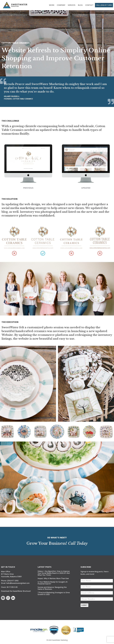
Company (61, 5)
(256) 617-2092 (13, 581)
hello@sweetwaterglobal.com (18, 583)
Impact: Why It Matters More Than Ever (53, 578)
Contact (89, 5)
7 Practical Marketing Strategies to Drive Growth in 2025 (54, 593)
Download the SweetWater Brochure (16, 591)
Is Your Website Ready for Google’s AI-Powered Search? (53, 583)
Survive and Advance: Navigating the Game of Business (52, 588)
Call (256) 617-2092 (104, 5)
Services (72, 5)
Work (52, 5)
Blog (80, 5)
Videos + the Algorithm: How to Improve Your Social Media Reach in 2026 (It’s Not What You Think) (54, 573)
